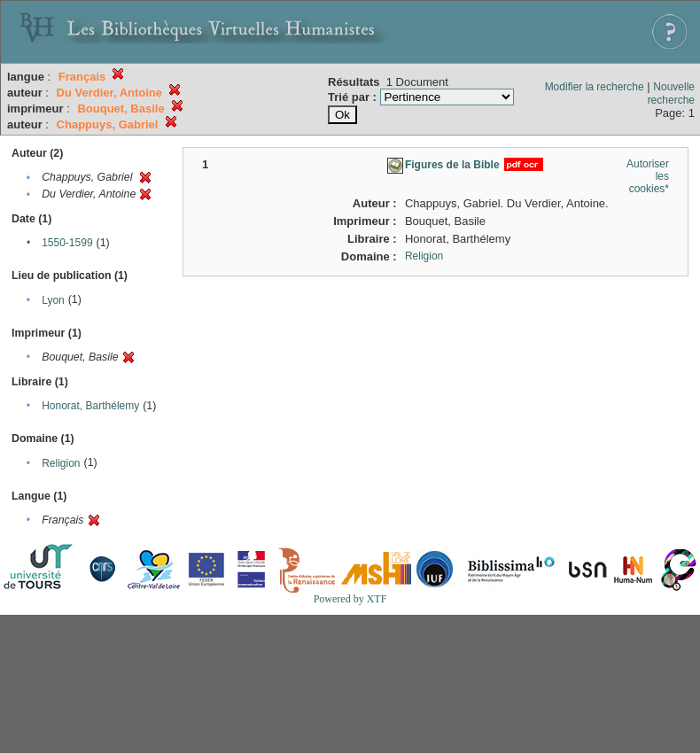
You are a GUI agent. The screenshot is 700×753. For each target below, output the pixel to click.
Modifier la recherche (595, 87)
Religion (61, 463)
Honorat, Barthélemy (90, 406)
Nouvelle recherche (671, 93)
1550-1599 (67, 243)
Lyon (53, 300)
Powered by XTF (350, 599)
